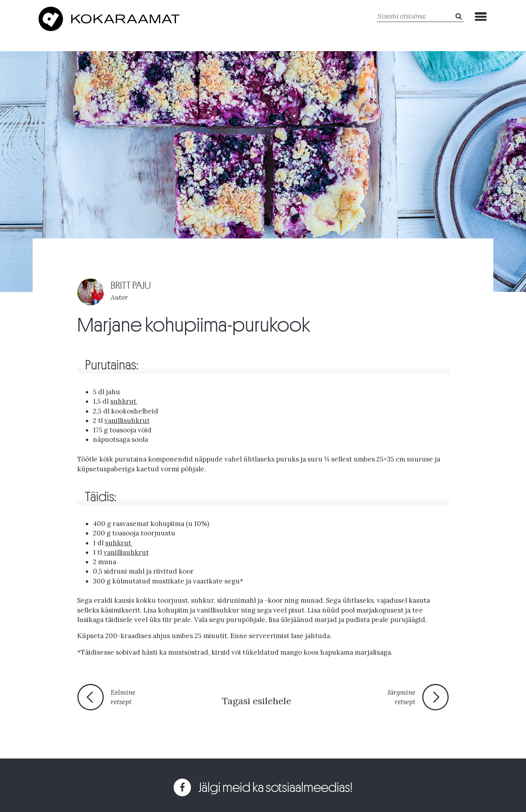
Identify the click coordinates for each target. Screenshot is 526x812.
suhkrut (124, 401)
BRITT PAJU (131, 285)
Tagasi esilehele (257, 701)
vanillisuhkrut (127, 421)
